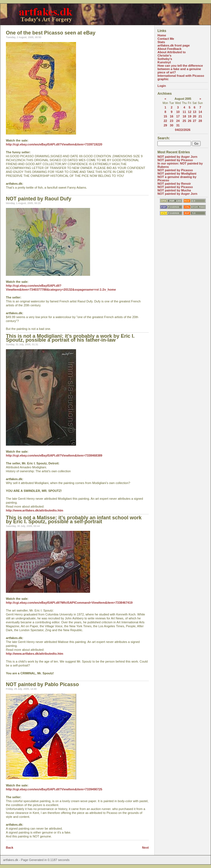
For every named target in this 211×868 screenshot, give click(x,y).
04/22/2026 (183, 130)
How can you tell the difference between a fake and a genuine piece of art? (180, 69)
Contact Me (166, 39)
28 (200, 121)
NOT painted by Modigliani (177, 173)
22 (165, 121)
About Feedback (169, 49)
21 (200, 116)
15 (165, 116)
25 (184, 121)
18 (184, 116)
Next (145, 848)
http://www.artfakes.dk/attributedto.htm (35, 510)
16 (171, 116)
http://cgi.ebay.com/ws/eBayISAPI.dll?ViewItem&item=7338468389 (54, 455)
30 (171, 125)
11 (184, 112)
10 (178, 112)
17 (178, 116)
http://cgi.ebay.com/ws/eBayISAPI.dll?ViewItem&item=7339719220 (54, 144)
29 (165, 125)
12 (190, 112)
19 (190, 116)
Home (162, 35)
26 (190, 121)
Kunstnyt (164, 62)
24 (178, 121)
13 (194, 112)
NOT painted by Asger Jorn (177, 157)
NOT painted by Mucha (174, 190)
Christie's (164, 55)
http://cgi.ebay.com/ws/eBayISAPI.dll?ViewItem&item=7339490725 (54, 789)
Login (162, 86)
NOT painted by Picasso (175, 160)
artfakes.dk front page (174, 45)
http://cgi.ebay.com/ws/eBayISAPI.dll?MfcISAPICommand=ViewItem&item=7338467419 (69, 603)
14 (200, 112)
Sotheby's (165, 59)
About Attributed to (171, 52)
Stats (161, 42)
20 (194, 116)
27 (194, 121)
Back (10, 848)
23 (171, 121)
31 (178, 125)
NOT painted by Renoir (174, 184)
